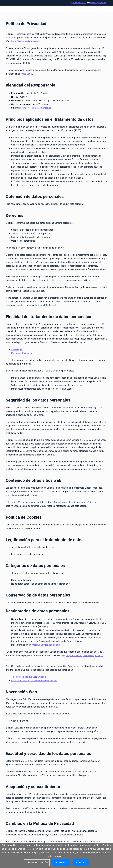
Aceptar (81, 863)
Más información (37, 863)
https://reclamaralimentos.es (25, 41)
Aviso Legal (27, 74)
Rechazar (61, 863)
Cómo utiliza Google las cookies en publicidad (34, 681)
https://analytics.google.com (46, 645)
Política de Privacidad (22, 353)
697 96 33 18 (80, 3)
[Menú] (106, 9)
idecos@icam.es (98, 3)
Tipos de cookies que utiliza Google (29, 677)
